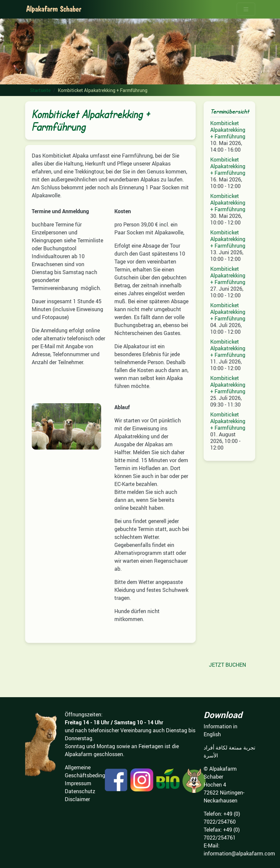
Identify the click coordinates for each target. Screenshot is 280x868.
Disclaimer (77, 799)
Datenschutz (80, 791)
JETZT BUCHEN (227, 665)
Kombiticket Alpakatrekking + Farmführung (228, 130)
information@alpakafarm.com (239, 853)
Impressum (78, 783)
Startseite (40, 90)
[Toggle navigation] (246, 9)
